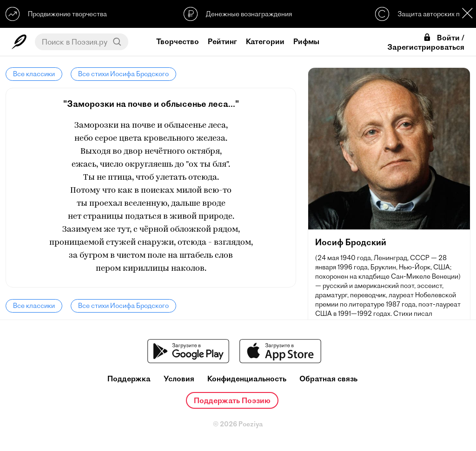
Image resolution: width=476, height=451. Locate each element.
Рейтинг (222, 41)
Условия (179, 379)
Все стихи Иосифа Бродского (123, 74)
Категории (265, 41)
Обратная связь (328, 379)
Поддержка (129, 379)
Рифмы (306, 41)
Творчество (178, 41)
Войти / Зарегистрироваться (426, 42)
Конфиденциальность (247, 379)
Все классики (34, 74)
